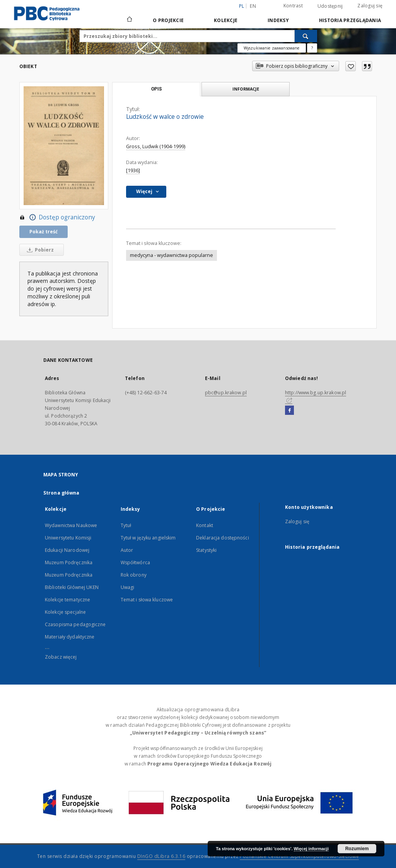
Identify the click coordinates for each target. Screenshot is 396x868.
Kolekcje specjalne (65, 612)
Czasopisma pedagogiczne (75, 624)
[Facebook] (289, 411)
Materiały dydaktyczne (70, 637)
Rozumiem (357, 849)
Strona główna (61, 493)
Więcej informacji (311, 849)
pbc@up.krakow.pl (226, 393)
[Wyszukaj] (306, 36)
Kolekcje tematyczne (67, 600)
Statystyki (206, 550)
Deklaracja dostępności (223, 538)
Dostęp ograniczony (57, 217)
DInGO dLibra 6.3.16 (161, 856)
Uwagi (128, 587)
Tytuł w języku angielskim (148, 538)
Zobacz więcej (61, 657)
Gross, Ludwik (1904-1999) (156, 146)
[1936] (133, 170)
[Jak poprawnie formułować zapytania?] (312, 48)
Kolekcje (226, 20)
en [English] (253, 6)
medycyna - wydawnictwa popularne (172, 255)
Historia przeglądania (350, 20)
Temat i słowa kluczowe (147, 600)
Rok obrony (134, 575)
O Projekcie (168, 20)
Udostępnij (330, 6)
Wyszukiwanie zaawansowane (272, 48)
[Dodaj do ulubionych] (351, 66)
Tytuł (126, 525)
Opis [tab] (156, 89)
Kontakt (205, 525)
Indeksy (278, 20)
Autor (127, 550)
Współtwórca (135, 562)
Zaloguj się (370, 6)
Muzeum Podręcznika (69, 562)
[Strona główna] (129, 20)
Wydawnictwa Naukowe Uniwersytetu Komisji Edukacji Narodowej (71, 538)
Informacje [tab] (246, 89)
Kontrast (293, 6)
